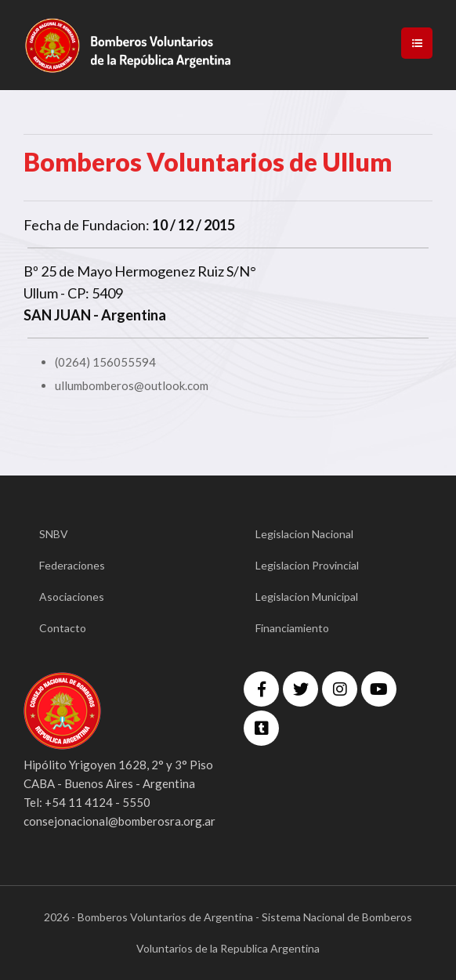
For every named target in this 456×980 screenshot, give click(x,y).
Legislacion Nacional (304, 534)
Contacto (63, 628)
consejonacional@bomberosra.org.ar (119, 821)
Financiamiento (292, 628)
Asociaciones (72, 597)
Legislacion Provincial (307, 565)
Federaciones (72, 565)
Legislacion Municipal (307, 597)
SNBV (54, 534)
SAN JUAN (57, 315)
